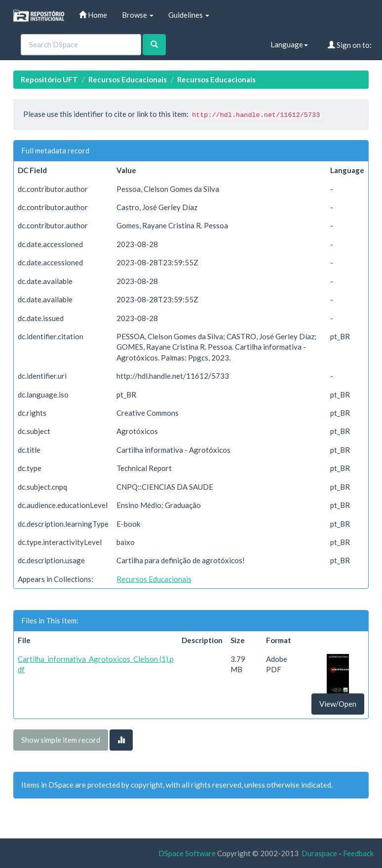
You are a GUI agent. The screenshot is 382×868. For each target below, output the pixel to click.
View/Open (338, 704)
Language (289, 44)
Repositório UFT (49, 79)
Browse (138, 15)
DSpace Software (187, 853)
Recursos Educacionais (128, 79)
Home (93, 15)
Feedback (358, 853)
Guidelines (189, 15)
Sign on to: (350, 45)
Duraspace (319, 853)
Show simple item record (61, 740)
